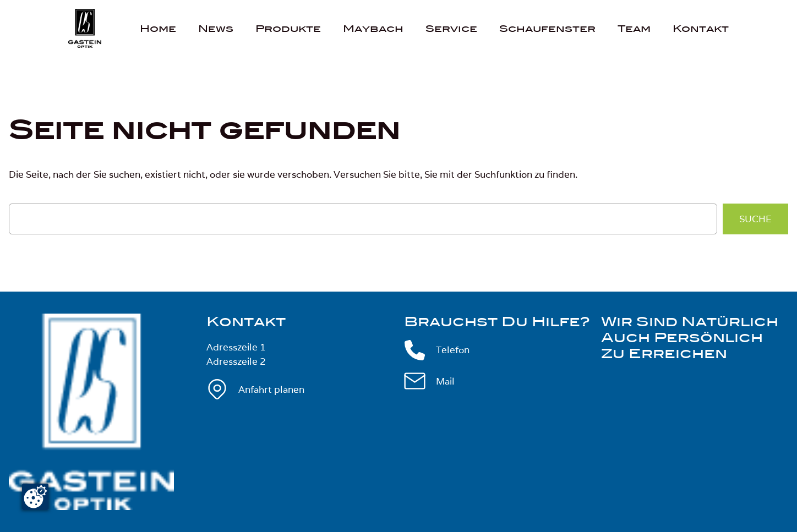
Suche (755, 219)
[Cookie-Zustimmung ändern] (35, 497)
